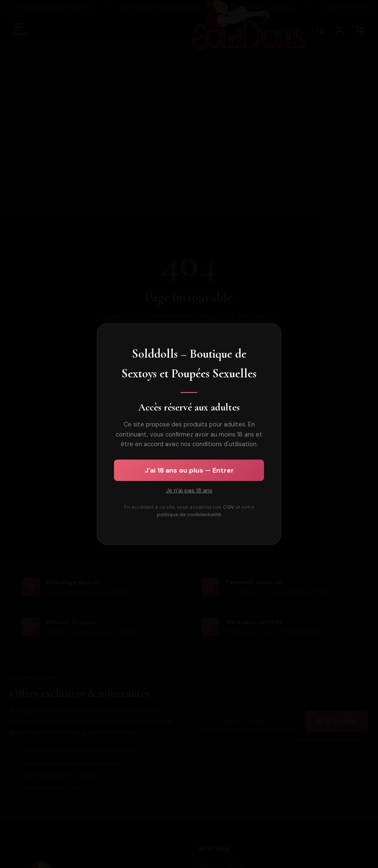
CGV (229, 507)
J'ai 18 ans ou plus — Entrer (189, 470)
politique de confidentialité (189, 515)
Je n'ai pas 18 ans (189, 490)
